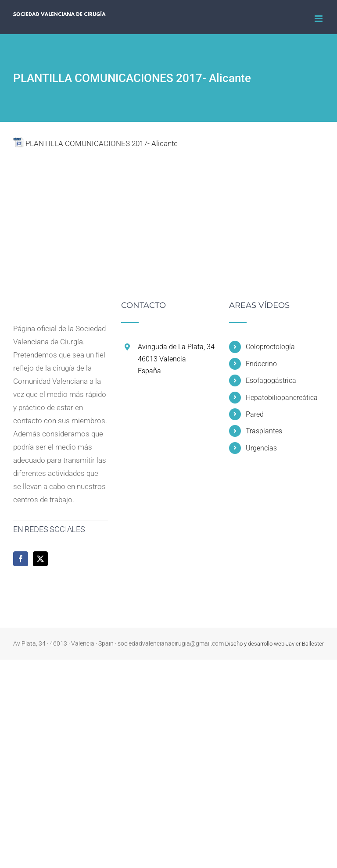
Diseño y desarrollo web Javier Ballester (274, 644)
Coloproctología (270, 347)
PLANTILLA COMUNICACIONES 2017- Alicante (102, 143)
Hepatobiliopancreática (282, 398)
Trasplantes (264, 431)
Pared (255, 414)
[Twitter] (40, 559)
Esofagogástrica (271, 380)
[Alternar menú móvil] (319, 19)
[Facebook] (21, 559)
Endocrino (261, 364)
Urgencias (261, 448)
